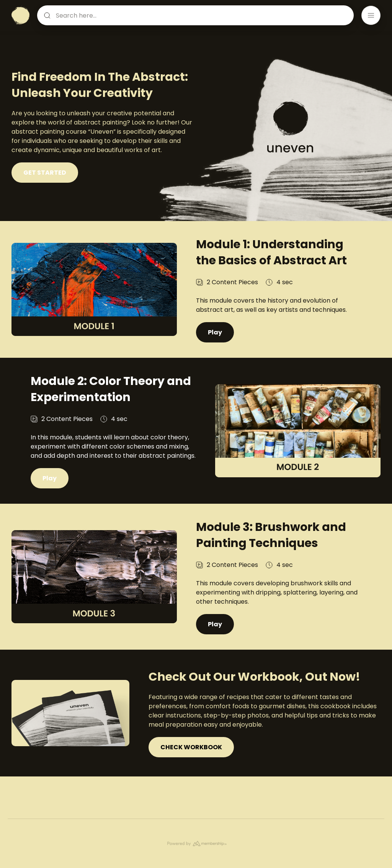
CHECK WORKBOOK (191, 770)
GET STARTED (45, 173)
